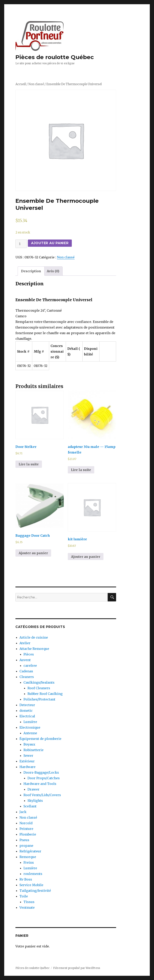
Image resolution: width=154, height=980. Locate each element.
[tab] (31, 271)
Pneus (24, 840)
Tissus (29, 902)
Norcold (26, 823)
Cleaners (27, 677)
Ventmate (27, 907)
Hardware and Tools (40, 784)
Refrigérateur (30, 851)
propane (26, 846)
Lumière (30, 722)
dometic (26, 711)
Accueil (21, 84)
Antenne (30, 733)
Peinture (26, 829)
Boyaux (29, 744)
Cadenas (26, 671)
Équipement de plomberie (40, 739)
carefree (30, 666)
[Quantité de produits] (21, 244)
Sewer (28, 756)
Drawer (33, 789)
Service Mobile (31, 885)
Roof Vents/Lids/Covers (42, 795)
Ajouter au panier (50, 243)
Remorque (28, 857)
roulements (33, 874)
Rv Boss (26, 879)
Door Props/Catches (44, 778)
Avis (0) (53, 271)
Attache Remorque (34, 649)
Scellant (30, 806)
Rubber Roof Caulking (45, 694)
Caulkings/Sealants (39, 682)
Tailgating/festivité (35, 891)
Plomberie (28, 834)
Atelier (25, 643)
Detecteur (27, 705)
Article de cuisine (34, 637)
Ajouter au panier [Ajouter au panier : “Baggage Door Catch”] (33, 553)
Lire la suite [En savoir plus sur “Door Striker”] (29, 464)
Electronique (30, 727)
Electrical (27, 716)
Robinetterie (33, 750)
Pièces (29, 654)
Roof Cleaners (39, 688)
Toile (24, 896)
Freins (29, 862)
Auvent (25, 660)
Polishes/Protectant (39, 699)
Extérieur (27, 761)
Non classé (36, 84)
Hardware (27, 767)
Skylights (35, 801)
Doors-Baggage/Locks (41, 772)
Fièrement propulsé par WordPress (77, 968)
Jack (23, 812)
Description (31, 271)
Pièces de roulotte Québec (55, 57)
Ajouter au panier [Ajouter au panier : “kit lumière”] (86, 557)
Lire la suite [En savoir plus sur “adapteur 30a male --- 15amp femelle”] (81, 470)
